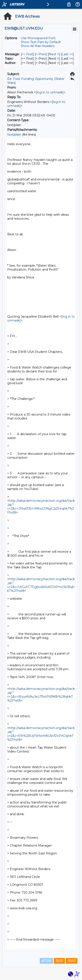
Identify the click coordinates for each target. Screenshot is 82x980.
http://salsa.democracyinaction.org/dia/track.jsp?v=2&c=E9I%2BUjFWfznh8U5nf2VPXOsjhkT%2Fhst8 (41, 734)
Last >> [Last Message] (67, 54)
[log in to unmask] (50, 92)
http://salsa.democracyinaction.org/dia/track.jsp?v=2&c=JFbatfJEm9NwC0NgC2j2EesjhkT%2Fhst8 (41, 507)
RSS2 (72, 961)
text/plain (14, 135)
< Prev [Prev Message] (41, 54)
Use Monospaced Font (38, 38)
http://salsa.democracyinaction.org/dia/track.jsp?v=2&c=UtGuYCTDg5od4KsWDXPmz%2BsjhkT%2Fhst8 (41, 585)
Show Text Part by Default (41, 42)
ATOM (46, 961)
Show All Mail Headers (38, 46)
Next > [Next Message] (54, 54)
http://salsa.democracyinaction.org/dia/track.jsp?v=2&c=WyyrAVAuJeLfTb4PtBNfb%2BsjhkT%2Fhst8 (41, 695)
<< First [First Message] (27, 54)
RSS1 (59, 961)
